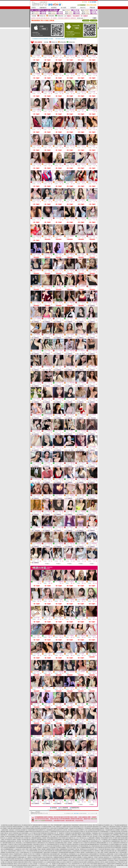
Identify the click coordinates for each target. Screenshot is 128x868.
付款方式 (83, 8)
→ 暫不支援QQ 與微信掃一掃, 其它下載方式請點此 (65, 39)
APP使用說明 (86, 21)
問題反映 (92, 8)
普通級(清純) (60, 16)
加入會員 (63, 8)
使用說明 (73, 8)
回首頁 (34, 8)
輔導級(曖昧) (51, 16)
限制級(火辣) (43, 16)
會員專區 (54, 8)
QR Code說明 (94, 21)
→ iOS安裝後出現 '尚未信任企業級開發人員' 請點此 (42, 39)
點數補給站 (43, 8)
